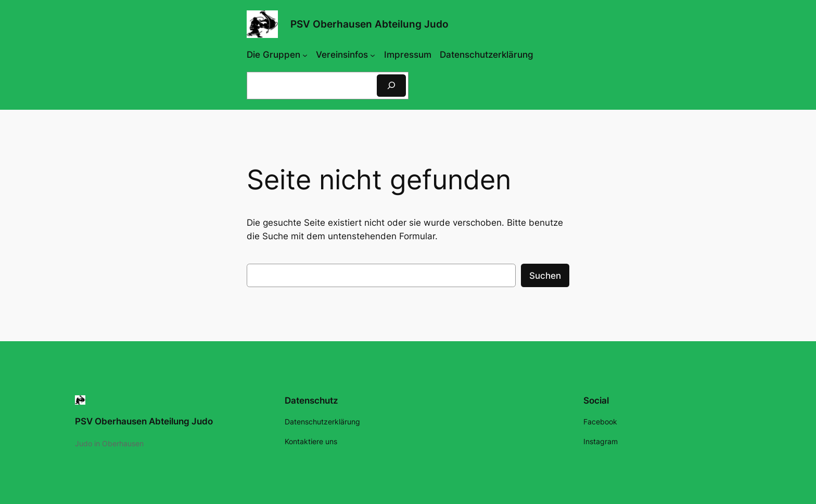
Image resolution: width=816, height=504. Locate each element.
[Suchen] (391, 86)
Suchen (545, 276)
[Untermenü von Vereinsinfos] (373, 55)
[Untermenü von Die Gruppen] (305, 55)
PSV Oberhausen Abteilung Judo (369, 24)
